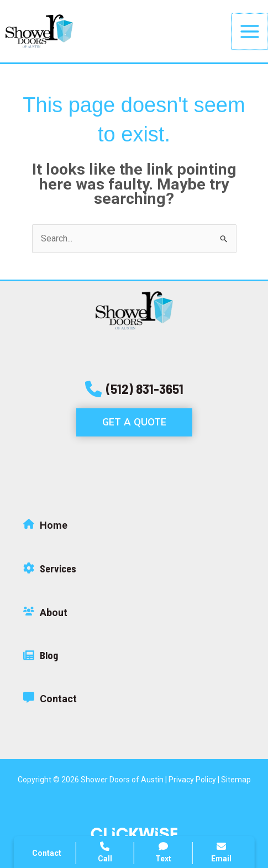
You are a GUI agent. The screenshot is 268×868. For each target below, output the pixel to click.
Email (221, 852)
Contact (47, 853)
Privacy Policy (192, 780)
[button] (134, 389)
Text (163, 852)
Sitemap (236, 780)
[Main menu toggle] (250, 31)
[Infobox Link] (134, 528)
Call (105, 852)
